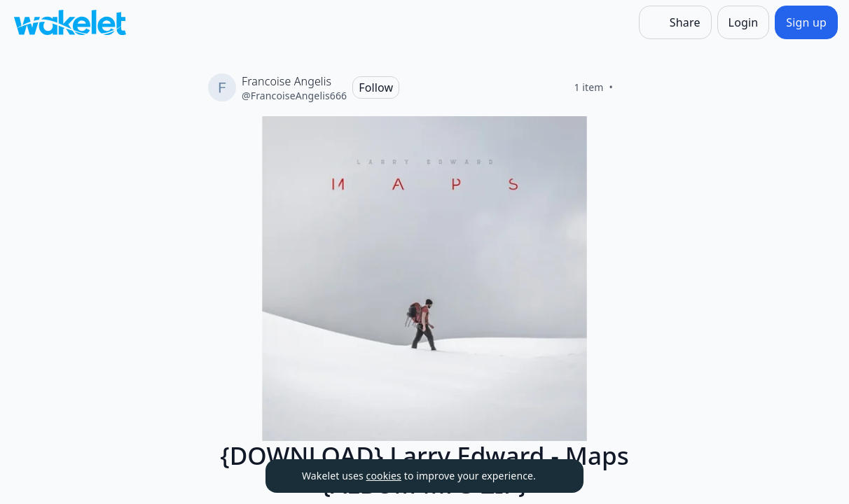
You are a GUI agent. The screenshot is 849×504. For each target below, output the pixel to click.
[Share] (675, 22)
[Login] (744, 22)
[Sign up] (806, 22)
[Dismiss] (555, 476)
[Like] (630, 87)
